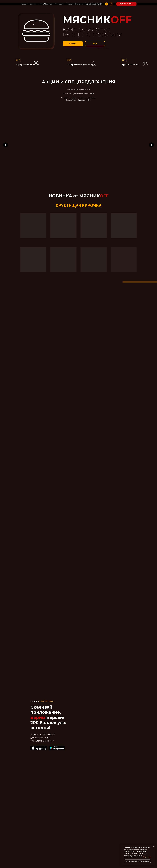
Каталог (24, 4)
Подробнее (147, 857)
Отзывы (69, 4)
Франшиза (59, 4)
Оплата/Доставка (45, 4)
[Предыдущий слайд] (6, 145)
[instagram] (111, 4)
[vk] (107, 4)
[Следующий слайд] (151, 145)
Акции (33, 4)
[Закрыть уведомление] (154, 846)
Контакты (79, 4)
